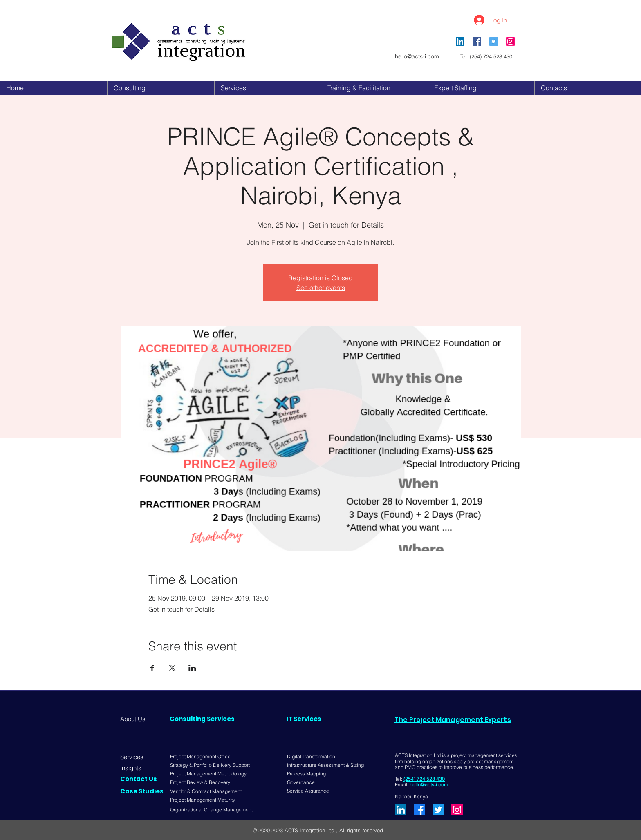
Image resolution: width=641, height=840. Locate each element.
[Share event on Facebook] (152, 668)
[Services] (134, 757)
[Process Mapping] (309, 774)
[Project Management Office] (200, 757)
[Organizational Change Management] (213, 810)
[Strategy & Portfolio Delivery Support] (213, 765)
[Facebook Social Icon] (477, 41)
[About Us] (136, 719)
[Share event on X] (172, 668)
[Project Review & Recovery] (204, 783)
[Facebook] (419, 810)
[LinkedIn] (460, 41)
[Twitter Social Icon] (494, 41)
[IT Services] (310, 719)
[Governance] (303, 783)
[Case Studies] (142, 791)
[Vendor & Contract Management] (208, 792)
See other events (321, 288)
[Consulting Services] (202, 719)
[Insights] (134, 768)
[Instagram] (510, 41)
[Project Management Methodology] (208, 774)
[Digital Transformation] (313, 757)
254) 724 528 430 (492, 56)
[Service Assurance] (309, 791)
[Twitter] (438, 810)
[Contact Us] (140, 779)
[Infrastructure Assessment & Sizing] (327, 765)
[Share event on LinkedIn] (192, 668)
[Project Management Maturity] (206, 800)
